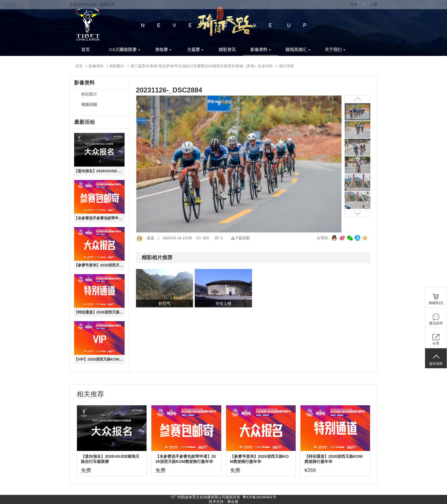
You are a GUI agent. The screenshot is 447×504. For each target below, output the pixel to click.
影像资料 (261, 50)
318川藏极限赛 (124, 50)
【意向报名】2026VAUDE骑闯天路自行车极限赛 (99, 171)
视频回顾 (89, 105)
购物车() (436, 303)
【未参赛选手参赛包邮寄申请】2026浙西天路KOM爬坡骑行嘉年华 (99, 218)
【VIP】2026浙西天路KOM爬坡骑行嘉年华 (99, 359)
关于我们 (335, 50)
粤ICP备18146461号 (259, 497)
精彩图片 (117, 66)
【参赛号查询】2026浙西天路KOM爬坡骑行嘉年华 (99, 265)
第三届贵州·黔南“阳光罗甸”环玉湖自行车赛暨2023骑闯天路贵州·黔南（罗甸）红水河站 (202, 66)
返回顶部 (436, 364)
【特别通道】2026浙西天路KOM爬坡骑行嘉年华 (99, 312)
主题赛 (195, 50)
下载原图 (240, 238)
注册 (374, 4)
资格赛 (163, 50)
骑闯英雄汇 (298, 50)
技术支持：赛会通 (223, 502)
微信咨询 (436, 323)
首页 (86, 50)
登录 (354, 4)
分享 (436, 343)
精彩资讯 (227, 50)
